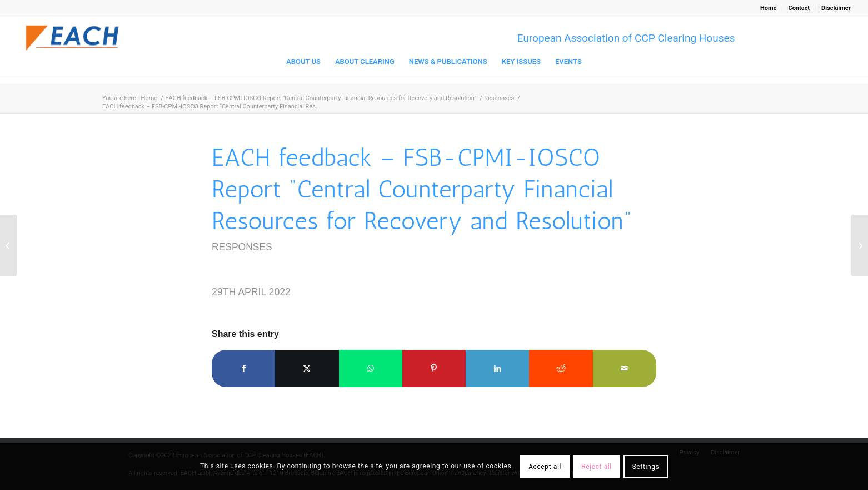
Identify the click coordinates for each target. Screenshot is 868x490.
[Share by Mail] (625, 368)
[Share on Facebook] (243, 368)
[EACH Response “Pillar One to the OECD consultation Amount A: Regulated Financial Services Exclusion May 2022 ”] (859, 245)
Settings (646, 467)
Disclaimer (836, 8)
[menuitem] (769, 8)
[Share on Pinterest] (434, 368)
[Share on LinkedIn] (497, 368)
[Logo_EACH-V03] (73, 38)
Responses (242, 247)
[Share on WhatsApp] (371, 368)
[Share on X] (307, 368)
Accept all (545, 467)
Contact (799, 8)
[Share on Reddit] (561, 368)
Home (768, 8)
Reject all (597, 467)
